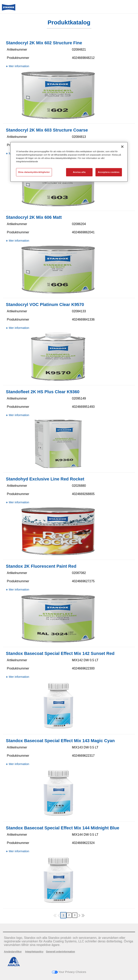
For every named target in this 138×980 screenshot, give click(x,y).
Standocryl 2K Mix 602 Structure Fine (44, 43)
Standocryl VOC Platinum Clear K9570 (45, 305)
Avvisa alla (79, 172)
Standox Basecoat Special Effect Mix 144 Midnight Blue (63, 828)
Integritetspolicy (34, 952)
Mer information (19, 66)
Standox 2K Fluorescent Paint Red (41, 566)
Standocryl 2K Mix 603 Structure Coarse (47, 130)
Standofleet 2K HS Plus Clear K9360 (43, 392)
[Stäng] (122, 146)
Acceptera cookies (109, 172)
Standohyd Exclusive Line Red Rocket (45, 479)
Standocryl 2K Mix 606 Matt (34, 217)
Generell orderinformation (61, 952)
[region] (69, 162)
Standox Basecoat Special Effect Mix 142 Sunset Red (60, 653)
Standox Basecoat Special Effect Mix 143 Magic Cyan (60, 741)
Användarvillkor (13, 952)
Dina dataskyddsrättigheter (34, 172)
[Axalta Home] (9, 9)
